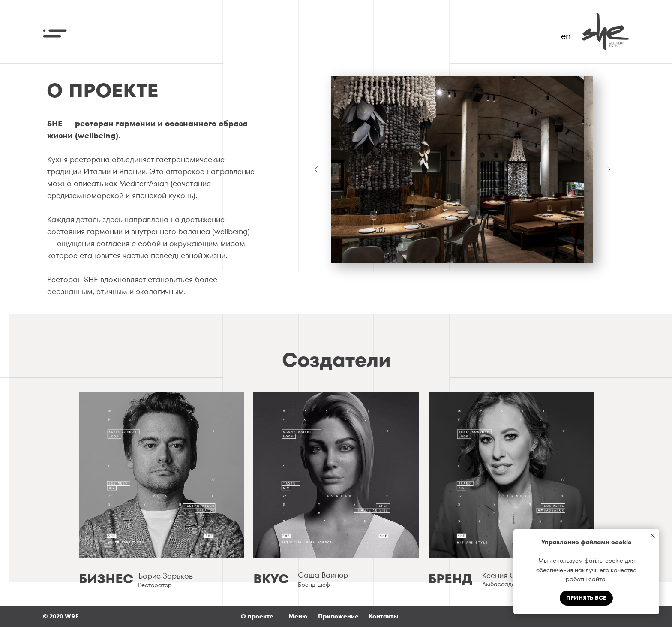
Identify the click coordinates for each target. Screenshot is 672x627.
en (566, 36)
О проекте (257, 616)
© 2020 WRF (61, 616)
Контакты (383, 616)
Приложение (338, 616)
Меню (298, 616)
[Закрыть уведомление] (653, 536)
